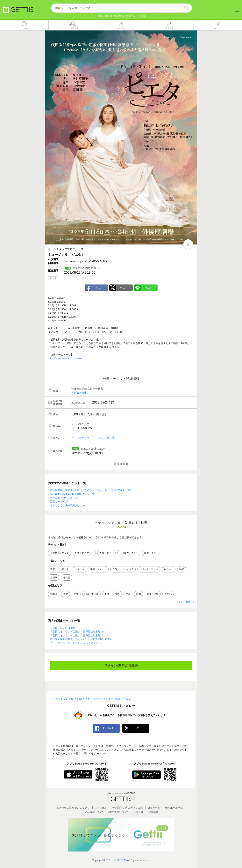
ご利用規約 (101, 808)
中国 (128, 594)
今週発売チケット (60, 553)
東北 (66, 594)
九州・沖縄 (153, 594)
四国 (139, 594)
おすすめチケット (84, 553)
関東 (76, 594)
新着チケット (151, 553)
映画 (182, 570)
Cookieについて (94, 812)
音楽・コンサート (60, 570)
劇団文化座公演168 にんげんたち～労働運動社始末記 (81, 639)
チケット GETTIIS (116, 860)
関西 (117, 594)
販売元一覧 (154, 808)
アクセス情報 (79, 393)
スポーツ (80, 570)
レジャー (169, 570)
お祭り (54, 578)
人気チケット (106, 553)
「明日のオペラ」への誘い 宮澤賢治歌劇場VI (76, 635)
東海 (107, 594)
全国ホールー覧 (174, 808)
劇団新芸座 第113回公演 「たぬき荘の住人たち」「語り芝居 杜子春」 (92, 490)
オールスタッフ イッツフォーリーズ (93, 438)
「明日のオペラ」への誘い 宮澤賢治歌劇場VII (77, 632)
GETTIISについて (118, 812)
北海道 (54, 594)
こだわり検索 (184, 602)
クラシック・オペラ (123, 570)
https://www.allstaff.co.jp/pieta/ (65, 359)
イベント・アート (149, 570)
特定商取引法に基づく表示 (127, 808)
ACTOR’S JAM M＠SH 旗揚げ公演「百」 (73, 494)
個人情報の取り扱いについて (73, 808)
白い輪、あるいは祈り (63, 628)
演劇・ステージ (98, 570)
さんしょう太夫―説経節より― (68, 506)
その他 (67, 578)
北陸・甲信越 (91, 594)
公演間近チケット (129, 553)
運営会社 (153, 812)
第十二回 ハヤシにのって (64, 498)
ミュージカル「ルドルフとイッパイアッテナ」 (77, 643)
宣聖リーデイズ (59, 502)
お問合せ (138, 812)
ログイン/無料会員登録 (121, 666)
